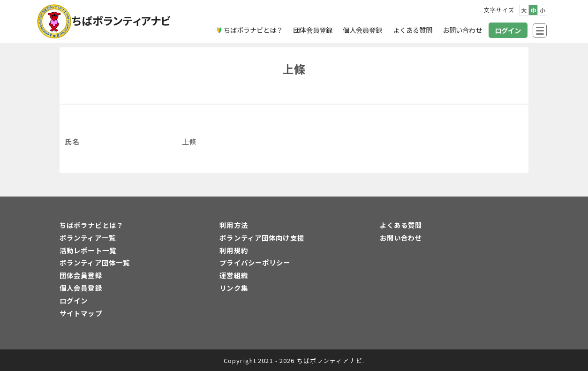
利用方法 (234, 225)
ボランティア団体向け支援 (262, 238)
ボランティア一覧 (88, 238)
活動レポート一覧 (88, 250)
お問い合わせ (401, 238)
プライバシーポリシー (255, 262)
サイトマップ (81, 313)
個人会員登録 (81, 288)
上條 (294, 69)
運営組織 (234, 275)
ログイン (74, 300)
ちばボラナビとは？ (91, 225)
